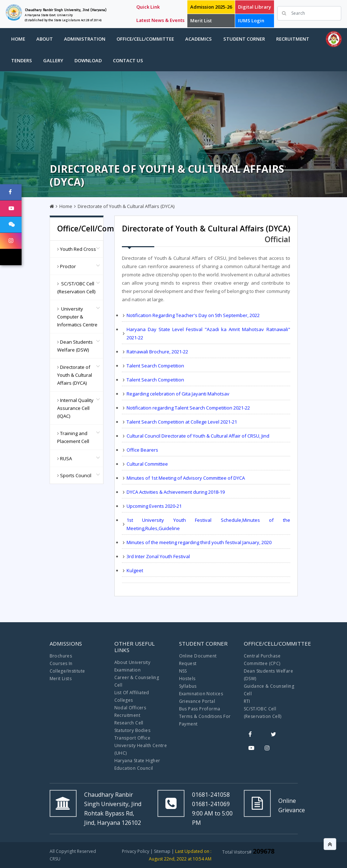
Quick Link (148, 7)
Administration (85, 39)
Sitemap (162, 851)
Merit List (201, 21)
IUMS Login (251, 21)
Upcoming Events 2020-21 (154, 506)
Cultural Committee (147, 464)
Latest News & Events (160, 20)
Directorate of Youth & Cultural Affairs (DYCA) (126, 206)
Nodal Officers (130, 708)
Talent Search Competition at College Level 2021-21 (182, 422)
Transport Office (132, 738)
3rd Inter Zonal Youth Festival (158, 556)
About (45, 39)
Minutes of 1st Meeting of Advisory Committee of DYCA (186, 478)
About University (132, 662)
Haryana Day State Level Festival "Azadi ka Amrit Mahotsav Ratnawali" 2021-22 (208, 333)
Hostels (187, 679)
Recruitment (293, 39)
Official (277, 239)
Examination (127, 670)
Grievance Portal (197, 701)
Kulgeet (135, 570)
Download (88, 60)
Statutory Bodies (132, 730)
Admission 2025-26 (211, 7)
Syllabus (188, 686)
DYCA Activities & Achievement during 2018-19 (176, 492)
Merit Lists (61, 679)
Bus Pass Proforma (200, 709)
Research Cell (129, 723)
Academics (198, 39)
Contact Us (128, 60)
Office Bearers (142, 450)
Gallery (53, 60)
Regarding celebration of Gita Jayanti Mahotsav (178, 394)
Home (18, 39)
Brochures (61, 656)
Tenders (22, 60)
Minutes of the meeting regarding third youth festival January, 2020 (199, 542)
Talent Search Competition (155, 366)
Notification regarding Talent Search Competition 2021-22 (188, 408)
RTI (247, 701)
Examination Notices (201, 694)
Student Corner (244, 39)
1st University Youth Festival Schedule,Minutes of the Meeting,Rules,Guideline (208, 524)
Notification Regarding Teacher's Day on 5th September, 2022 (193, 315)
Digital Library (255, 7)
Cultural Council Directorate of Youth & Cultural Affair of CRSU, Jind (198, 436)
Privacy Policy (136, 851)
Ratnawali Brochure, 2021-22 (157, 352)
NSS (183, 671)
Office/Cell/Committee (145, 39)
